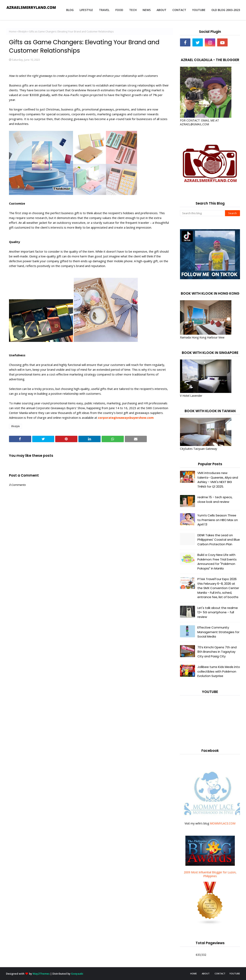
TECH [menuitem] (133, 10)
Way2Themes (41, 974)
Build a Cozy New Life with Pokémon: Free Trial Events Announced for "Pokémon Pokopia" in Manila (217, 562)
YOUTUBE (235, 973)
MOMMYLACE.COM (223, 823)
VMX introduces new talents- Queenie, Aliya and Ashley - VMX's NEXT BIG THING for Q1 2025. (218, 480)
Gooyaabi (77, 974)
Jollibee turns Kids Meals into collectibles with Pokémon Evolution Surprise (219, 671)
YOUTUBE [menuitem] (199, 10)
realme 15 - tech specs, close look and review (215, 499)
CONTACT (220, 973)
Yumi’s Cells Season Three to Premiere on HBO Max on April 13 (218, 520)
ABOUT (206, 973)
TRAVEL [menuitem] (104, 10)
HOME (193, 973)
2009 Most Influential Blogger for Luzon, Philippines (210, 874)
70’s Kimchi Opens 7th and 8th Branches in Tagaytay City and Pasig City (217, 652)
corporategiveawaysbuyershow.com (126, 418)
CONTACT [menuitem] (179, 10)
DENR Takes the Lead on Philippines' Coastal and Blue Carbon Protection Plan (219, 540)
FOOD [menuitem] (119, 10)
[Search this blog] (202, 213)
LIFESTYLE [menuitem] (86, 10)
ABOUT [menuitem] (161, 10)
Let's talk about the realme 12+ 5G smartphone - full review (218, 612)
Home (12, 32)
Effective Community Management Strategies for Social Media (218, 632)
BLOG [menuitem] (70, 10)
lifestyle (22, 32)
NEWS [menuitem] (147, 10)
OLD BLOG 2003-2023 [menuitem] (226, 10)
